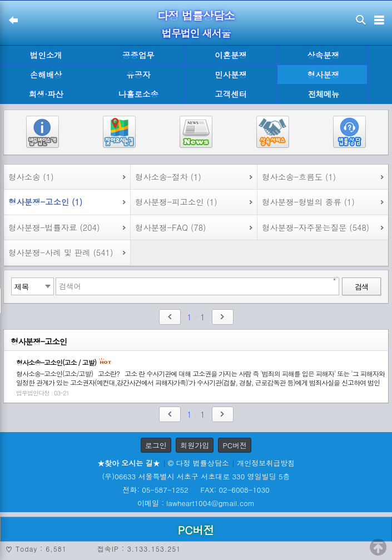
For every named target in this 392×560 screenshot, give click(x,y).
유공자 (138, 75)
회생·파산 (46, 94)
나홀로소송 (138, 94)
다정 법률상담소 (196, 15)
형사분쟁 (324, 75)
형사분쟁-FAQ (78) (170, 227)
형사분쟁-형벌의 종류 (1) (308, 202)
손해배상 (46, 75)
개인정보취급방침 (266, 463)
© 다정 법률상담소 (199, 463)
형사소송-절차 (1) (168, 177)
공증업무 (138, 55)
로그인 (156, 445)
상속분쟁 (324, 55)
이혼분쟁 (231, 55)
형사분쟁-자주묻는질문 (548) (316, 227)
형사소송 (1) (31, 177)
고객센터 (231, 94)
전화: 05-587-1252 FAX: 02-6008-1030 (196, 490)
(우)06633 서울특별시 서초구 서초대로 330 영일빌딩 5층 (196, 476)
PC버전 (235, 445)
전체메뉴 (324, 94)
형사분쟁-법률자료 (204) (54, 227)
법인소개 (46, 55)
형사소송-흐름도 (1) (299, 177)
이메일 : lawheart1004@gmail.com (196, 503)
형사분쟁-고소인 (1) (45, 202)
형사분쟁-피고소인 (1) (176, 202)
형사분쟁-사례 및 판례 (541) (61, 252)
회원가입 (195, 445)
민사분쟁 (231, 75)
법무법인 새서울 (196, 33)
